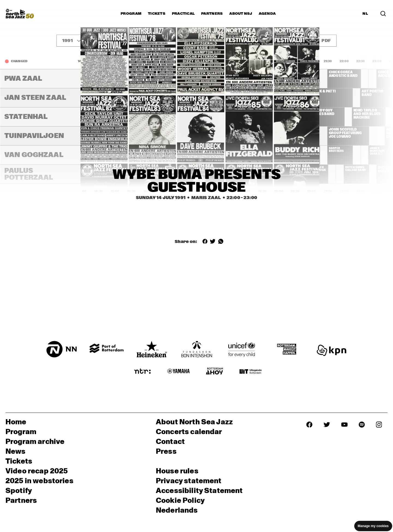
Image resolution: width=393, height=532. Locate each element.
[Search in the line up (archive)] (383, 14)
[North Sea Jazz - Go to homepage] (20, 14)
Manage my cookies (373, 526)
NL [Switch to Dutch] (365, 14)
